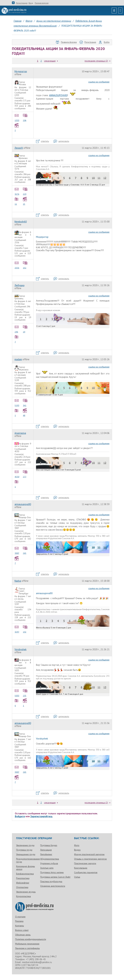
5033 (17, 693)
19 (25, 329)
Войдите (20, 816)
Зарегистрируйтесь (41, 816)
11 (17, 201)
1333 (17, 117)
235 (25, 693)
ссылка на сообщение (99, 82)
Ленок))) (19, 148)
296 (17, 329)
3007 (17, 550)
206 (25, 117)
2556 (17, 265)
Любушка (19, 285)
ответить (42, 141)
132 (25, 629)
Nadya (18, 581)
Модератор (21, 71)
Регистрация (22, 3)
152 (25, 265)
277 (25, 474)
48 (25, 412)
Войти (104, 42)
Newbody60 (21, 222)
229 (25, 191)
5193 (17, 402)
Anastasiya (20, 433)
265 (25, 550)
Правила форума (66, 42)
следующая (50, 61)
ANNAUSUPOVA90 (58, 95)
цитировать (61, 141)
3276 (17, 191)
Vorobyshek (21, 649)
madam (18, 359)
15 (25, 201)
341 (25, 402)
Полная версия (42, 3)
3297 (17, 629)
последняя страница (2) (96, 61)
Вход (31, 3)
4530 (17, 474)
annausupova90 (23, 504)
